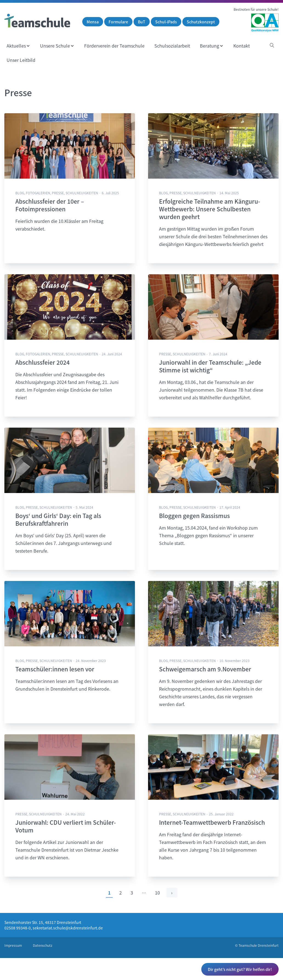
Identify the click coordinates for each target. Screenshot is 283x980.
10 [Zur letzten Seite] (157, 893)
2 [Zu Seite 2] (121, 893)
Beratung (210, 46)
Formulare (118, 22)
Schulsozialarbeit (172, 46)
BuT (142, 22)
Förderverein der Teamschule (114, 46)
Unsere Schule (55, 46)
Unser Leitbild (21, 60)
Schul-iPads (166, 22)
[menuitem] (18, 46)
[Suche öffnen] (272, 46)
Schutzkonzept (201, 22)
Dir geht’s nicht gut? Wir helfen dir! (240, 969)
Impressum (13, 945)
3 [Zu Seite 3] (132, 893)
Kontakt (242, 46)
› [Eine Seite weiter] (172, 893)
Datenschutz (43, 945)
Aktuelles (16, 46)
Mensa (93, 22)
